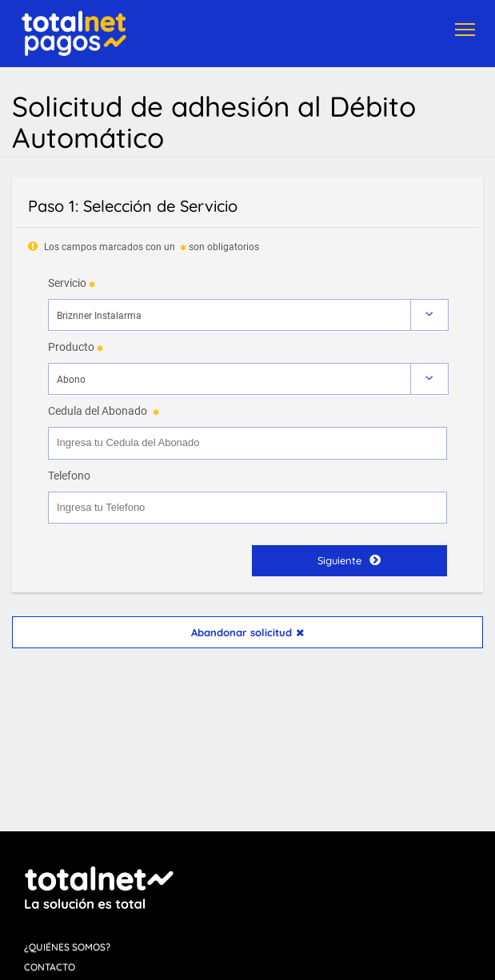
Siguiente (349, 560)
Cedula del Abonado (98, 411)
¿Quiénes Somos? (67, 947)
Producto (71, 347)
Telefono (69, 476)
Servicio (67, 283)
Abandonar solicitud (247, 632)
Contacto (50, 967)
